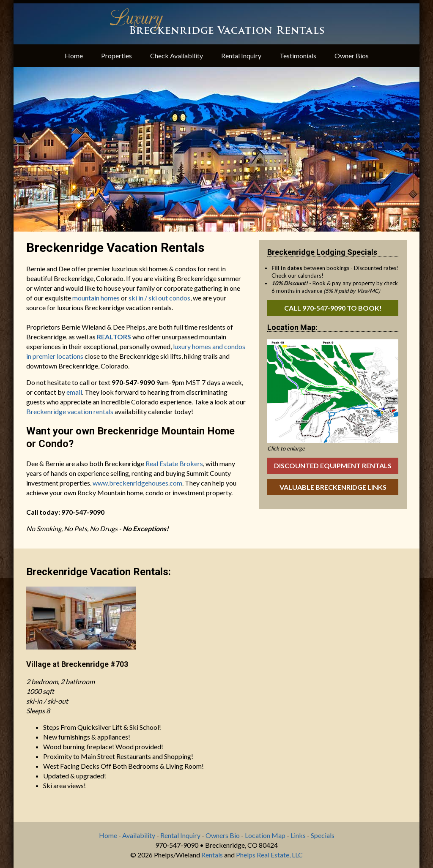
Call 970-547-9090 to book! (333, 308)
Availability (139, 835)
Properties (116, 56)
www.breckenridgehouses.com (137, 483)
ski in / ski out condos (159, 298)
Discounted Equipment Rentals (333, 465)
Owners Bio (223, 835)
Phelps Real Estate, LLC (269, 855)
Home (74, 56)
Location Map (265, 835)
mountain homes (96, 298)
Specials (323, 835)
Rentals (212, 855)
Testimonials (298, 56)
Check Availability (177, 56)
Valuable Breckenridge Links (333, 487)
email (74, 392)
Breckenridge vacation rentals (70, 411)
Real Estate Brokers (174, 463)
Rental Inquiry (241, 56)
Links (298, 835)
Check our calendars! (297, 276)
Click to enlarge (286, 448)
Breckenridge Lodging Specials (322, 252)
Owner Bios (352, 56)
